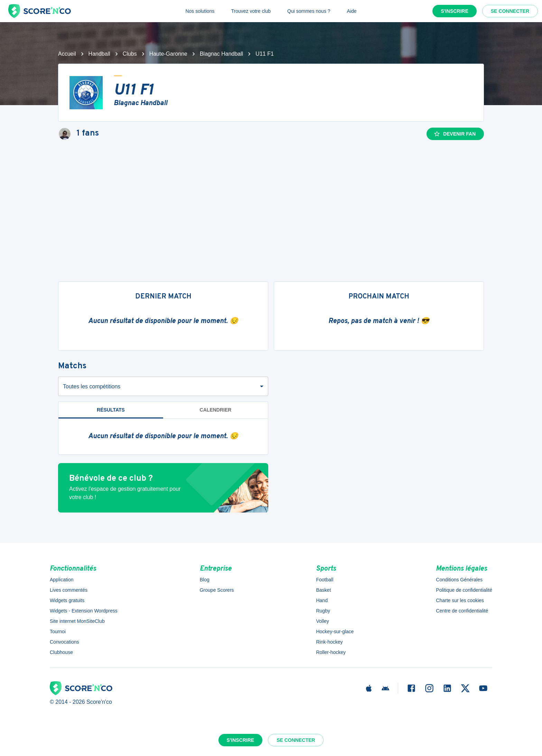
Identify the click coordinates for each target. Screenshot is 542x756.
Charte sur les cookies (460, 600)
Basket (323, 590)
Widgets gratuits (67, 600)
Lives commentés (69, 590)
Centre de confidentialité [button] (462, 611)
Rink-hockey (329, 642)
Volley (322, 621)
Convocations (64, 642)
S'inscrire (455, 11)
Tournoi (58, 631)
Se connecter (510, 11)
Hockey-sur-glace (335, 631)
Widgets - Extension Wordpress (84, 611)
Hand (322, 600)
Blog (205, 580)
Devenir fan (455, 134)
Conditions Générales (459, 580)
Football (325, 580)
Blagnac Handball (221, 54)
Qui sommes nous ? (309, 11)
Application (62, 580)
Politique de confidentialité (464, 590)
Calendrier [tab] (216, 410)
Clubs (130, 54)
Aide (352, 11)
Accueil (67, 54)
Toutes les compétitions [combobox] (92, 386)
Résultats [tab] (111, 410)
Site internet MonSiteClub (77, 621)
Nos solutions (200, 11)
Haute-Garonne (168, 54)
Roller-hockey (331, 652)
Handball (99, 54)
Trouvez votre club (251, 11)
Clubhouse (61, 652)
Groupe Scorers (217, 590)
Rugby (323, 611)
